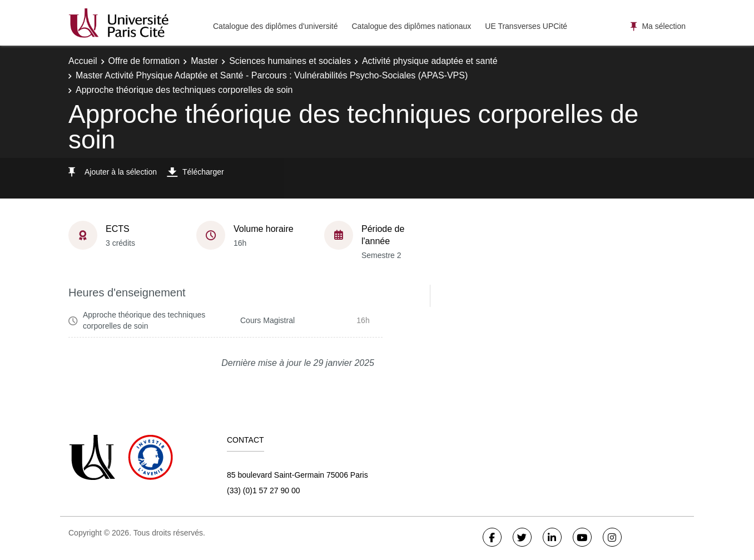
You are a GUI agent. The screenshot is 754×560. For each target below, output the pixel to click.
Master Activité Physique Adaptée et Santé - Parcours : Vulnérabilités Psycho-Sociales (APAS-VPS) (272, 75)
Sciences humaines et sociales (290, 61)
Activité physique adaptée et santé (430, 61)
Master (204, 61)
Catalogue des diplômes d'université (275, 26)
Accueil (83, 61)
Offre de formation (144, 61)
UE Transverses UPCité (526, 26)
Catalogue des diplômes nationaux (411, 26)
